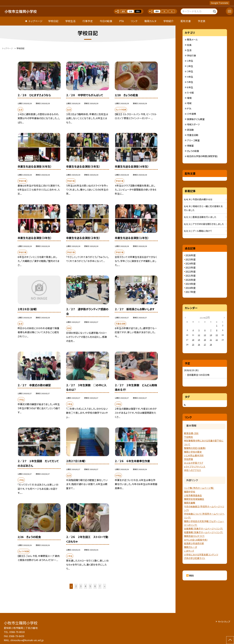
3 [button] (81, 586)
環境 (189, 98)
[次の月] (224, 317)
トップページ (36, 21)
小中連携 (191, 114)
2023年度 (191, 267)
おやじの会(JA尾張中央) (196, 540)
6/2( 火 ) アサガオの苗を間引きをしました (204, 224)
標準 (157, 11)
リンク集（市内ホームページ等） (199, 488)
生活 (189, 50)
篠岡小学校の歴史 (193, 452)
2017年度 (191, 292)
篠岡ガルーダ (190, 547)
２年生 (190, 66)
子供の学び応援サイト (195, 558)
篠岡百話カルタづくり (194, 536)
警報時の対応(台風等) (195, 448)
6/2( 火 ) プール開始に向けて (198, 231)
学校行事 (191, 55)
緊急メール (192, 40)
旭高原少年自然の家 (194, 543)
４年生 (190, 77)
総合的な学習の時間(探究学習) (202, 156)
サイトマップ (224, 622)
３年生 (190, 71)
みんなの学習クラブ (194, 463)
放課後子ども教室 (196, 119)
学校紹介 (168, 21)
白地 (131, 11)
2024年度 (191, 263)
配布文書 (186, 21)
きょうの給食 (193, 151)
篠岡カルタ (150, 21)
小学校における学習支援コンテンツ (201, 554)
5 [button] (90, 586)
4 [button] (86, 586)
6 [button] (95, 586)
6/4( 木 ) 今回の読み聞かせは (198, 199)
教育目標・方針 (191, 433)
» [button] (105, 586)
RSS (191, 575)
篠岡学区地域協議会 (194, 499)
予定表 (202, 21)
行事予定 (88, 21)
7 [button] (100, 586)
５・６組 (190, 93)
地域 (189, 103)
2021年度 (191, 276)
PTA (121, 21)
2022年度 (191, 272)
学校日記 (53, 21)
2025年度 (191, 259)
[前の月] (185, 317)
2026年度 (191, 255)
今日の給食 (106, 21)
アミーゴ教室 (193, 140)
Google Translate (220, 3)
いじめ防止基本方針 (194, 455)
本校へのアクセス (193, 470)
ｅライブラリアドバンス (195, 466)
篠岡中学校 (190, 492)
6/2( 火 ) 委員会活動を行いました (200, 217)
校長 (189, 45)
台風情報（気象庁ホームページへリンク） (204, 528)
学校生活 (70, 21)
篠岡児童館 (190, 503)
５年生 (190, 82)
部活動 (190, 130)
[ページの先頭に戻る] (230, 640)
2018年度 (191, 288)
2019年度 (191, 284)
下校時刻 (188, 437)
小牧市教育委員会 (193, 495)
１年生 (190, 61)
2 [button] (76, 586)
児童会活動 (193, 135)
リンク (134, 21)
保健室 (190, 146)
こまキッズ (189, 551)
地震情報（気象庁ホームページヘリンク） (204, 532)
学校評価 (188, 459)
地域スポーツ (193, 124)
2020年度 (191, 280)
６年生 (190, 87)
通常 (123, 11)
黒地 (138, 11)
